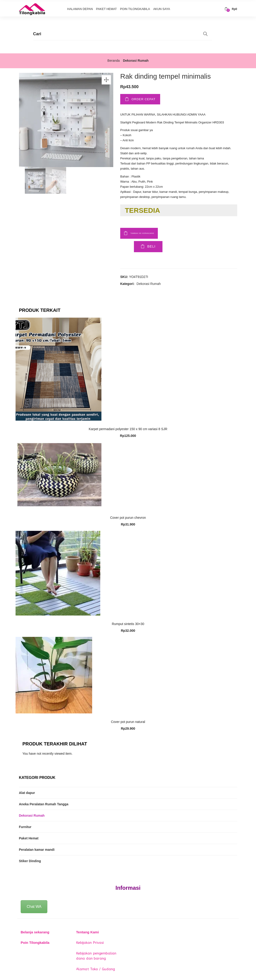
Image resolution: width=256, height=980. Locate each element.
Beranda (114, 59)
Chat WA (34, 906)
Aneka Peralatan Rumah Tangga (44, 804)
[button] (231, 8)
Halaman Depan (80, 8)
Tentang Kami (87, 932)
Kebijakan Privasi (90, 942)
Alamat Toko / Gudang (96, 969)
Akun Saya (162, 8)
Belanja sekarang (35, 932)
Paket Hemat (107, 8)
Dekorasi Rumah (136, 59)
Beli (137, 247)
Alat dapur (27, 793)
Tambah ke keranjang (154, 231)
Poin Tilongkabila (135, 8)
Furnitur (25, 827)
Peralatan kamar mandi (37, 849)
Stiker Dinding (30, 861)
